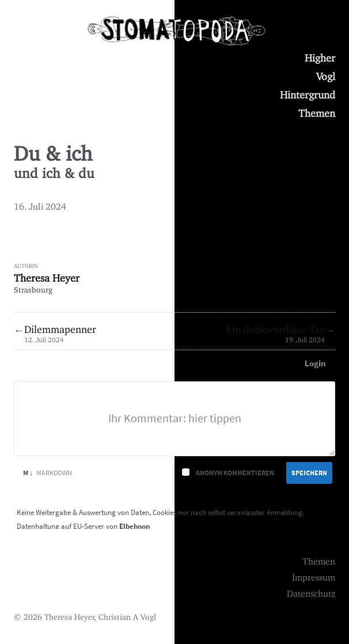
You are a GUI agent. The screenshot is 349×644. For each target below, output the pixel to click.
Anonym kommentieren (235, 473)
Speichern (309, 473)
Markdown (48, 473)
